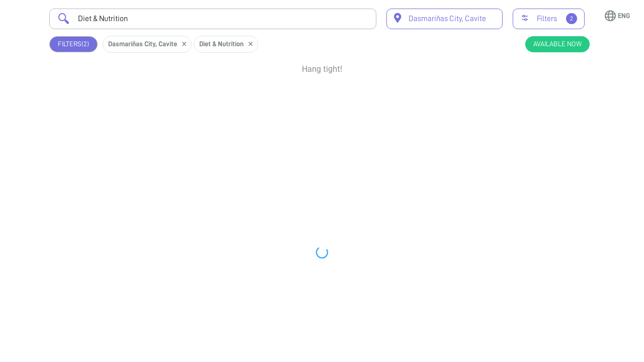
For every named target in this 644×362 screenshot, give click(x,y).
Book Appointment (543, 95)
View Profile (543, 127)
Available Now (557, 44)
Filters (73, 44)
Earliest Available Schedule (334, 162)
